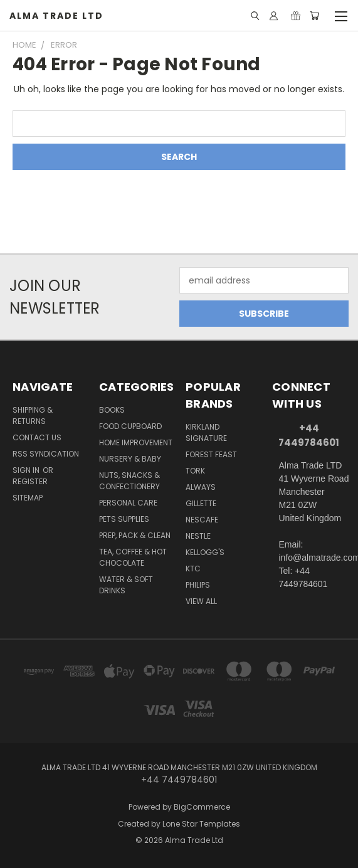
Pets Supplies (124, 519)
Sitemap (28, 498)
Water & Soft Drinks (126, 585)
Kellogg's (205, 552)
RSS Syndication (46, 454)
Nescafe (202, 520)
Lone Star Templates (201, 824)
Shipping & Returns (33, 415)
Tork (195, 471)
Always (201, 487)
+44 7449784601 (309, 435)
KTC (193, 569)
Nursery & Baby (130, 459)
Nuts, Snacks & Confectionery (129, 481)
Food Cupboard (130, 426)
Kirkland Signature (206, 432)
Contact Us (37, 437)
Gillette (201, 503)
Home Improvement (136, 442)
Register (30, 481)
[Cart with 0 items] (314, 16)
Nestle (198, 536)
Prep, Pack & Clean (135, 535)
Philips (198, 585)
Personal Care (128, 503)
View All (201, 601)
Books (112, 410)
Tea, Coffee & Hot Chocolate (133, 557)
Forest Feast (211, 454)
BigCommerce (202, 807)
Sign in (27, 470)
